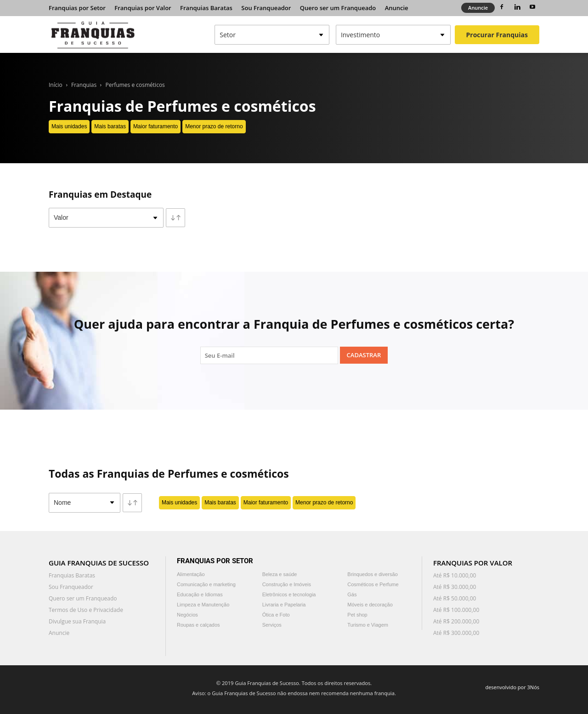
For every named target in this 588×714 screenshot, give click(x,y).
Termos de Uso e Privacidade (86, 610)
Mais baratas (110, 126)
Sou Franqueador (266, 8)
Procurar (497, 35)
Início (56, 85)
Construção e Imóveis (287, 584)
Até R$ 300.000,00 (456, 633)
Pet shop (357, 615)
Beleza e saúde (280, 574)
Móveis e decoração (370, 605)
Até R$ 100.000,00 (456, 610)
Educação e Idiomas (200, 594)
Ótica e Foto (276, 615)
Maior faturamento (155, 126)
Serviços (272, 625)
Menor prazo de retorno (214, 126)
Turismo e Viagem (368, 625)
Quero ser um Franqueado (338, 8)
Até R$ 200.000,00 (456, 621)
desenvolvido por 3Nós (512, 687)
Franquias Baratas (206, 8)
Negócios (187, 615)
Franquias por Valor (143, 8)
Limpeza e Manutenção (203, 605)
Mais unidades (69, 126)
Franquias (84, 85)
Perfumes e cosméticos (135, 85)
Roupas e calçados (198, 625)
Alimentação (191, 574)
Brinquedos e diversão (372, 574)
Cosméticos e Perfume (373, 584)
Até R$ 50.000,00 (455, 598)
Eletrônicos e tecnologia (289, 594)
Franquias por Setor (77, 8)
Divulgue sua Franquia (77, 621)
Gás (352, 594)
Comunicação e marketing (206, 584)
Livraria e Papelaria (284, 605)
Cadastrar (364, 355)
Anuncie (397, 8)
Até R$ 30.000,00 (455, 587)
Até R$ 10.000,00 (455, 575)
